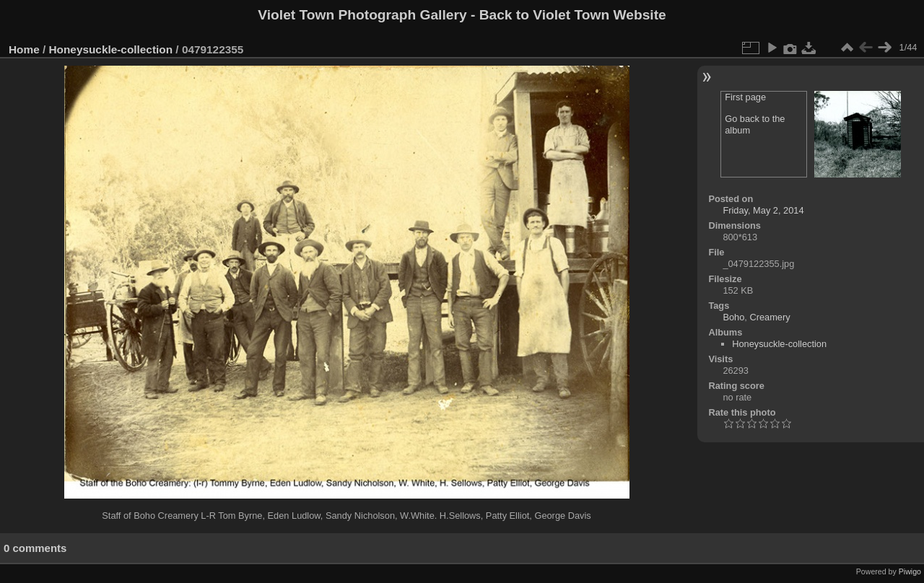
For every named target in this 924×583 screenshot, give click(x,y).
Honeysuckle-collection (111, 49)
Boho (733, 317)
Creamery (770, 317)
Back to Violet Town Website (573, 15)
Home (24, 49)
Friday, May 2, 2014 (763, 210)
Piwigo (910, 571)
